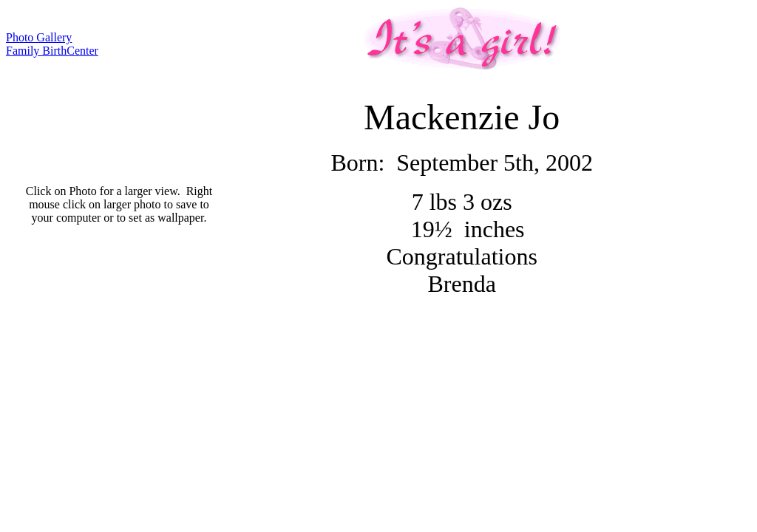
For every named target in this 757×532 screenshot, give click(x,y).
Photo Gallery (39, 37)
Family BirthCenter (52, 51)
